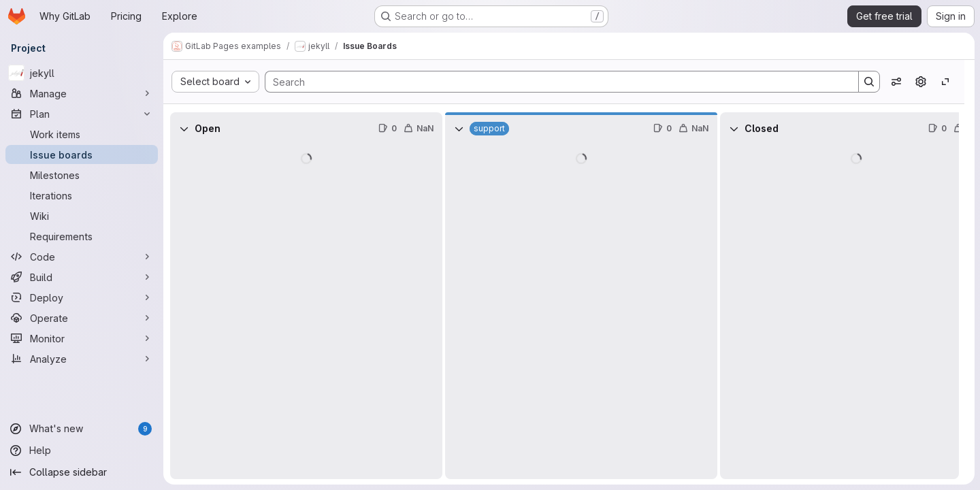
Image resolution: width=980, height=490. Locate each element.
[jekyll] (82, 73)
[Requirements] (82, 236)
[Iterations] (82, 195)
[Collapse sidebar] (82, 472)
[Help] (82, 451)
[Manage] (82, 93)
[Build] (82, 277)
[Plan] (82, 114)
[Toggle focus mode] (945, 82)
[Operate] (82, 318)
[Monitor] (82, 338)
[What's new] (82, 429)
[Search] (555, 82)
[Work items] (82, 134)
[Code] (82, 257)
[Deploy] (82, 297)
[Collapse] (184, 129)
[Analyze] (82, 359)
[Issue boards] (82, 154)
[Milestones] (82, 175)
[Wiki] (82, 216)
